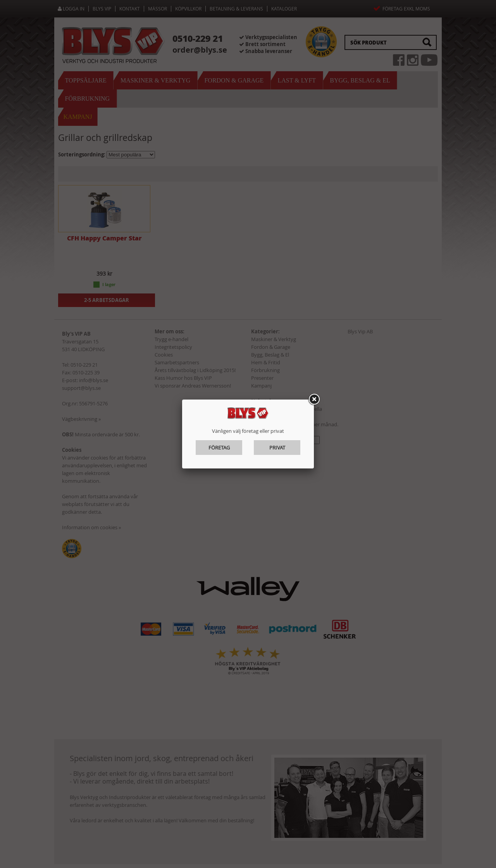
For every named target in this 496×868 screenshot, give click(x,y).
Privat (277, 448)
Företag (219, 448)
